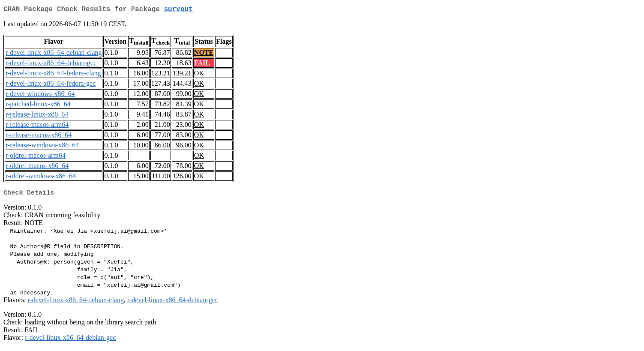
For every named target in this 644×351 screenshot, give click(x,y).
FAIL (202, 64)
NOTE (204, 54)
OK (199, 75)
